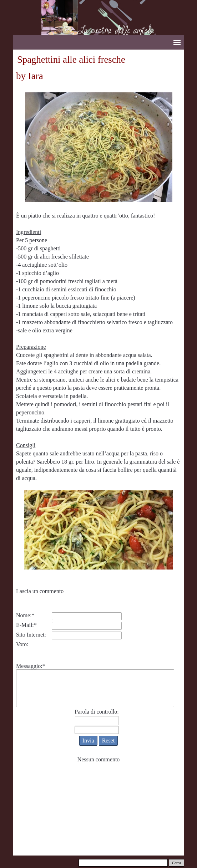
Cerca (176, 863)
